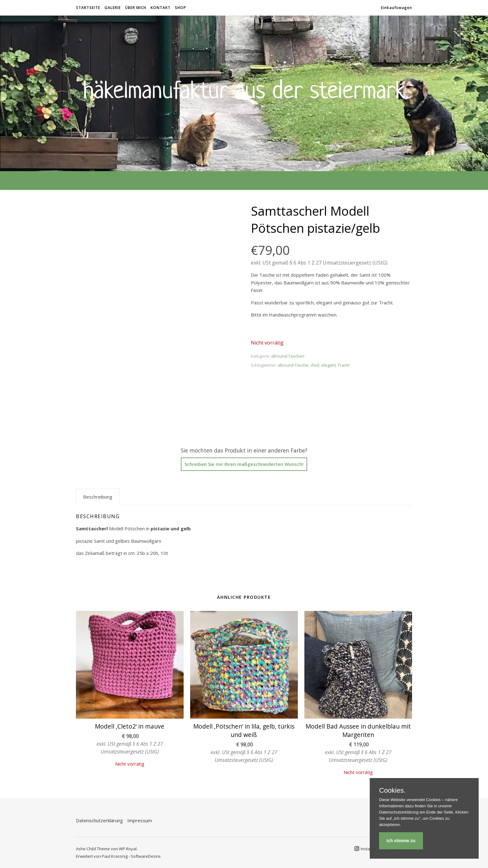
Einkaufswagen (396, 8)
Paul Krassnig (115, 856)
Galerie (113, 8)
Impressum (140, 820)
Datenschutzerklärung (99, 820)
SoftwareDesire (146, 856)
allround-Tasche (293, 365)
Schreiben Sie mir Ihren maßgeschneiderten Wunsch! (244, 464)
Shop (181, 8)
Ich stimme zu (401, 841)
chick (315, 365)
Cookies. (392, 791)
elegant (329, 365)
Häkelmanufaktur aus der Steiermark (244, 90)
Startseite (88, 8)
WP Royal (128, 849)
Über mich (136, 8)
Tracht (344, 365)
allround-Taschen (288, 356)
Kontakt (161, 8)
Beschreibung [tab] (98, 497)
